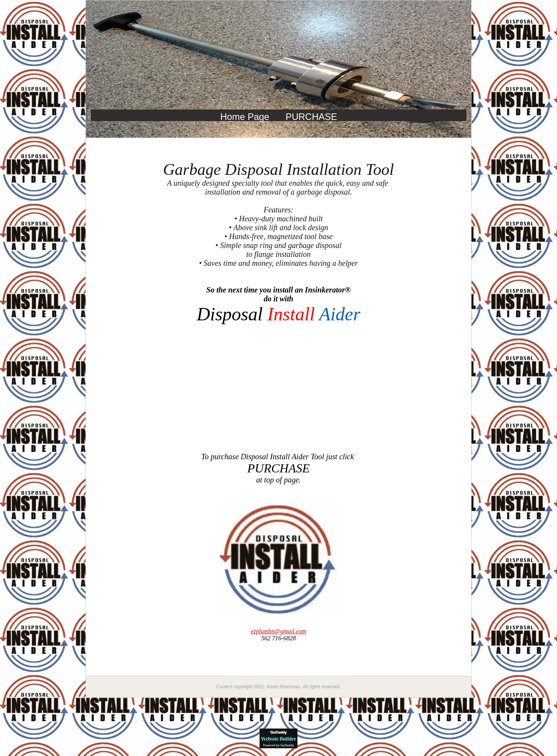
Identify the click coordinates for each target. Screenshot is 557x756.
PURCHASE (311, 117)
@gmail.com (278, 631)
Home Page (245, 117)
